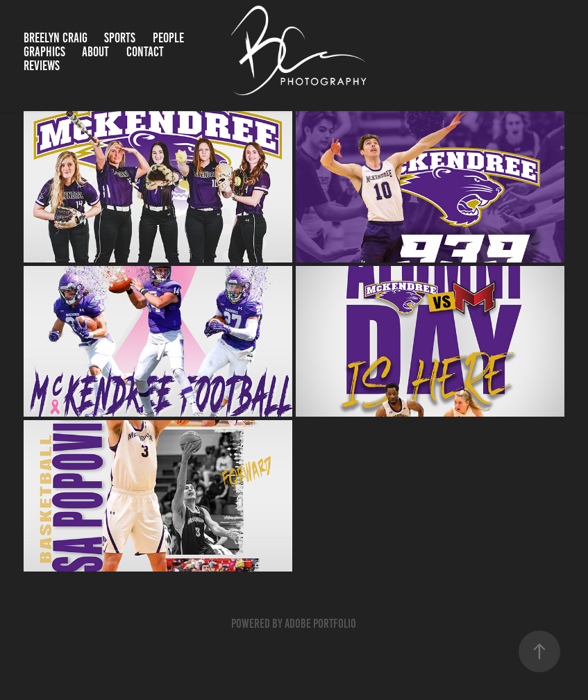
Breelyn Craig (56, 38)
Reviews (42, 66)
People (168, 38)
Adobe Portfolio (320, 624)
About (95, 52)
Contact (145, 52)
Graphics (44, 52)
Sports (120, 38)
